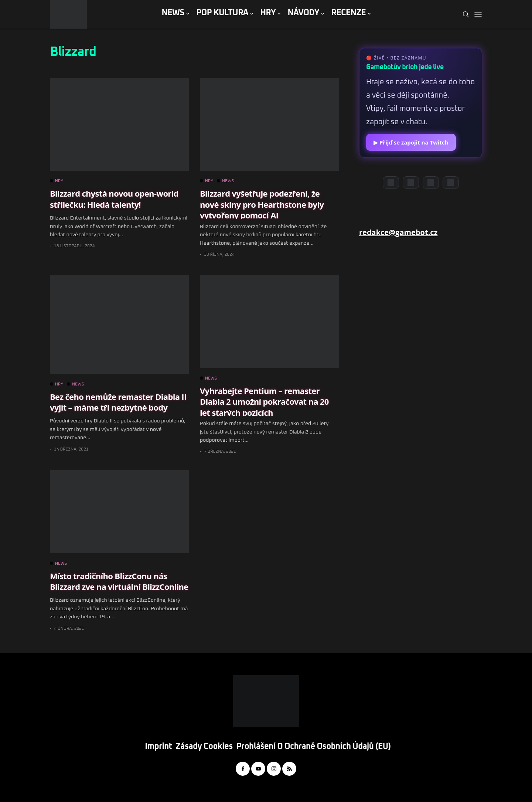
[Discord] (391, 183)
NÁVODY (303, 13)
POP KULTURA (222, 13)
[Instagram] (431, 183)
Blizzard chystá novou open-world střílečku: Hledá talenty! (114, 199)
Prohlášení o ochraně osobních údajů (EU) (314, 747)
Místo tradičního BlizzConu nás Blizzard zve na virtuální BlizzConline (119, 581)
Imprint (158, 747)
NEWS (173, 13)
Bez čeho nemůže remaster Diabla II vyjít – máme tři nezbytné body (118, 402)
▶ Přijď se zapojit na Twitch (411, 142)
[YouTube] (411, 183)
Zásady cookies (204, 747)
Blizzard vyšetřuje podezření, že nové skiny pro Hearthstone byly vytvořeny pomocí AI (262, 204)
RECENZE (348, 13)
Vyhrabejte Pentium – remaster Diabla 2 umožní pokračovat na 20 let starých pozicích (264, 402)
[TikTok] (451, 183)
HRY (268, 13)
